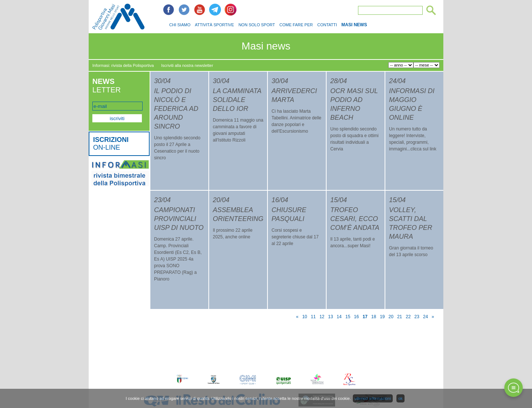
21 (400, 317)
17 (365, 317)
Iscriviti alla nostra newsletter (187, 65)
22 (408, 317)
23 (417, 317)
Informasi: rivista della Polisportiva (123, 65)
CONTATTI (327, 25)
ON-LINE (111, 144)
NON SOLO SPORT (257, 25)
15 (348, 317)
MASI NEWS (354, 25)
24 (425, 317)
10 (305, 317)
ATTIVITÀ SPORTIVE (214, 25)
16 (356, 317)
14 (339, 317)
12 (322, 317)
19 (382, 317)
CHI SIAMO (180, 25)
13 (330, 317)
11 (313, 317)
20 (391, 317)
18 (374, 317)
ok (400, 398)
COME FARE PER (296, 25)
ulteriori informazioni (373, 398)
